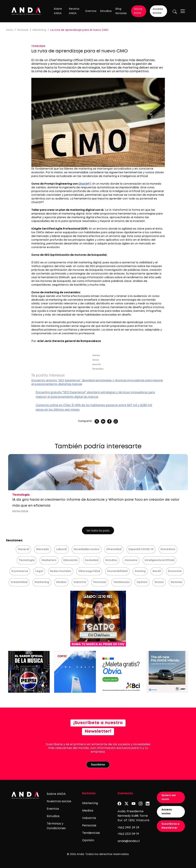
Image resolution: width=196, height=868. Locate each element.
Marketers (49, 560)
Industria (80, 582)
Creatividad (19, 582)
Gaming (140, 571)
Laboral (61, 549)
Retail (157, 571)
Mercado (43, 549)
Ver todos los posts (98, 530)
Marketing (39, 30)
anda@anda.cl (129, 841)
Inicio (9, 30)
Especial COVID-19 (141, 549)
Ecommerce (20, 571)
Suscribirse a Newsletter (170, 826)
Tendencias (121, 582)
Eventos (91, 11)
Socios (159, 582)
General (23, 549)
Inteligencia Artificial (159, 560)
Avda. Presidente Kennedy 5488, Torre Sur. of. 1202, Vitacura (133, 816)
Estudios (106, 11)
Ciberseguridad (89, 571)
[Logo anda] (26, 11)
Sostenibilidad (117, 571)
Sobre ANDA (56, 794)
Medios (61, 582)
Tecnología (27, 560)
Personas (100, 582)
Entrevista (168, 549)
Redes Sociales (61, 571)
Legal (39, 571)
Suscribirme (98, 765)
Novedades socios (87, 549)
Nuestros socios (59, 801)
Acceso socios (158, 11)
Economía (175, 571)
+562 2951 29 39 (128, 828)
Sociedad (92, 560)
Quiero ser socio (169, 797)
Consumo (131, 560)
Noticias (23, 30)
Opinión (142, 582)
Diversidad (114, 549)
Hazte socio (138, 11)
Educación (71, 560)
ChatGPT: (85, 184)
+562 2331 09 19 (128, 834)
